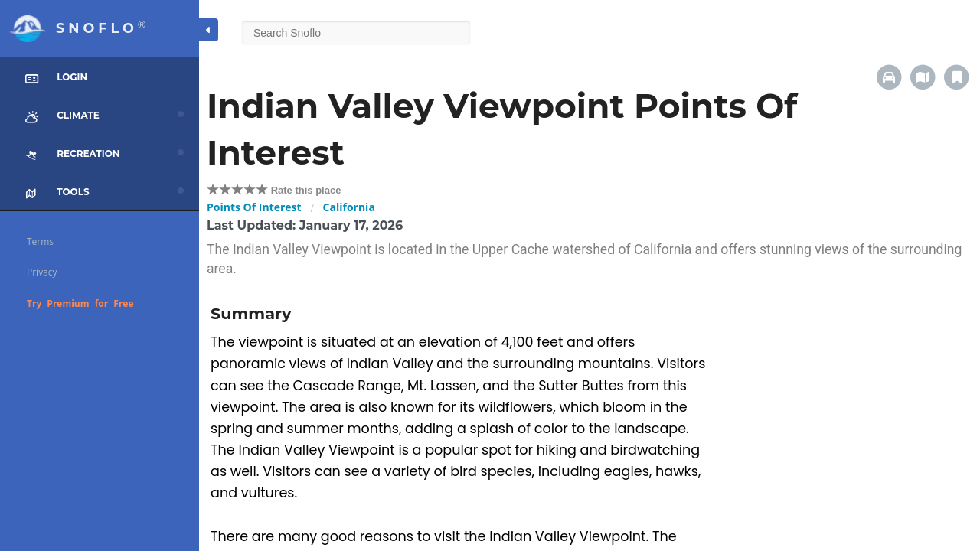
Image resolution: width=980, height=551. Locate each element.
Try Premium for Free (80, 303)
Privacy (42, 272)
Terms (40, 241)
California (349, 207)
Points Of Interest (254, 207)
